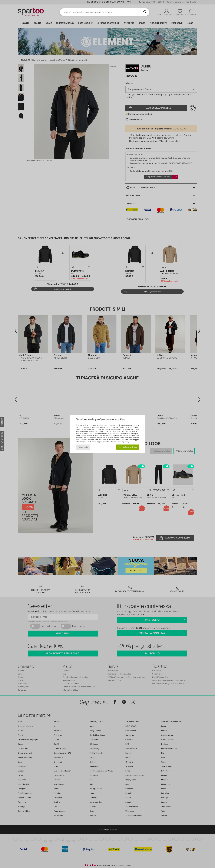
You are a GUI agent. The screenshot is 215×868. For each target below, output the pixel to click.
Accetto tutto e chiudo (128, 447)
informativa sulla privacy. (120, 442)
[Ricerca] (145, 12)
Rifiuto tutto (83, 447)
